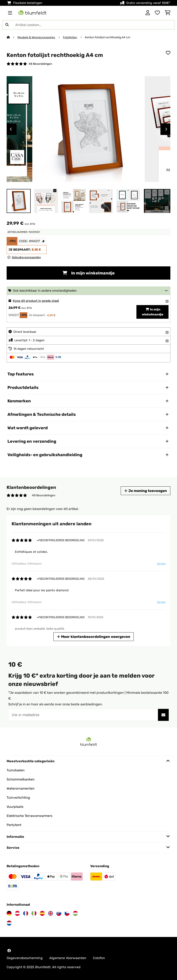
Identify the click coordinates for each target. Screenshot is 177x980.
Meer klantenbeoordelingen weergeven (94, 637)
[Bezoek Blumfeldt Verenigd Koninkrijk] (51, 913)
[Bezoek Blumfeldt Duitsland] (9, 913)
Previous (11, 129)
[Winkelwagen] (168, 13)
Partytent (14, 825)
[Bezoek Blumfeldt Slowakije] (59, 913)
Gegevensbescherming (25, 958)
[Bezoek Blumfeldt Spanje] (42, 913)
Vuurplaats (15, 807)
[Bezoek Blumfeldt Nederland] (9, 923)
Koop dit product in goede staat (36, 301)
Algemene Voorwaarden (68, 958)
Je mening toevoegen (146, 491)
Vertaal (161, 564)
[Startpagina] (12, 37)
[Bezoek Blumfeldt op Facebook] (9, 951)
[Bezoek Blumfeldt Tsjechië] (67, 913)
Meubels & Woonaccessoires (36, 37)
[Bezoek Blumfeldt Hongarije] (75, 913)
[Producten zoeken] (88, 25)
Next (166, 129)
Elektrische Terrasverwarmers (29, 816)
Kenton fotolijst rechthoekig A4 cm (108, 37)
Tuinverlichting (18, 798)
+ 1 (157, 201)
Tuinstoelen (16, 770)
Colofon (99, 958)
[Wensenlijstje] (157, 13)
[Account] (148, 13)
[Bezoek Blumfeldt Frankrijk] (26, 913)
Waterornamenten (21, 788)
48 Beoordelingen (40, 64)
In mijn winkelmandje (89, 273)
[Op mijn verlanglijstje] (168, 53)
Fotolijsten (70, 37)
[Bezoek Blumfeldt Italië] (34, 913)
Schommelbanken (21, 779)
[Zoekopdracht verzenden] (7, 25)
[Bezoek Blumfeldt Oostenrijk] (17, 913)
